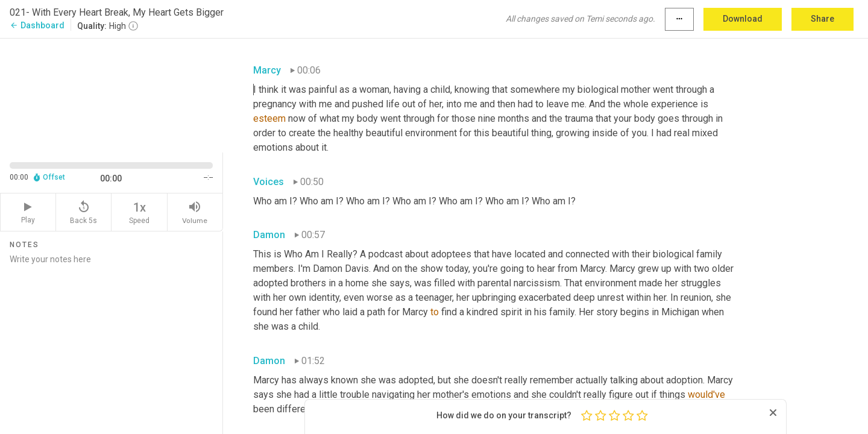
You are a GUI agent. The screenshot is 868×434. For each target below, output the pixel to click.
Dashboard (37, 25)
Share (822, 19)
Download (743, 19)
